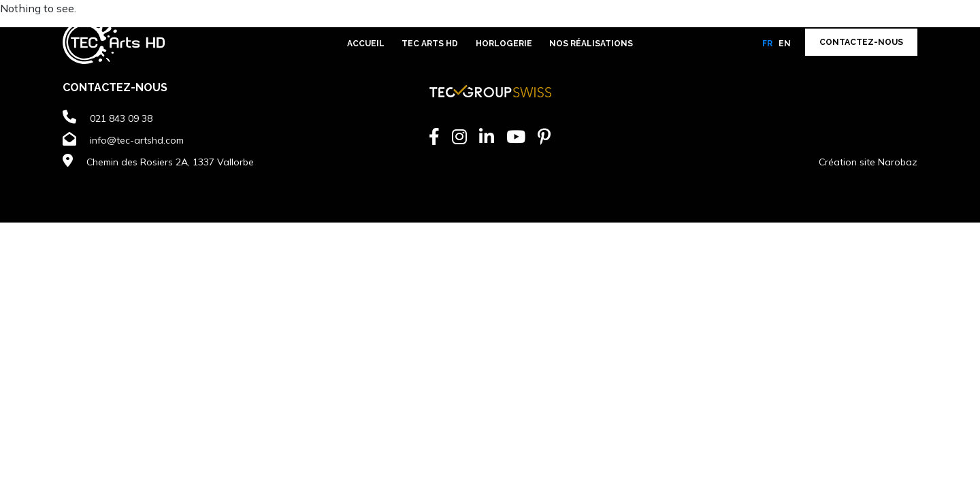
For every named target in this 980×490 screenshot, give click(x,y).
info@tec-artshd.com (137, 140)
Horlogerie (504, 44)
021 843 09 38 (121, 118)
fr (767, 44)
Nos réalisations (591, 44)
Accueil (366, 44)
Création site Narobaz (868, 162)
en (785, 44)
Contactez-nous (861, 42)
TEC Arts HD (430, 44)
